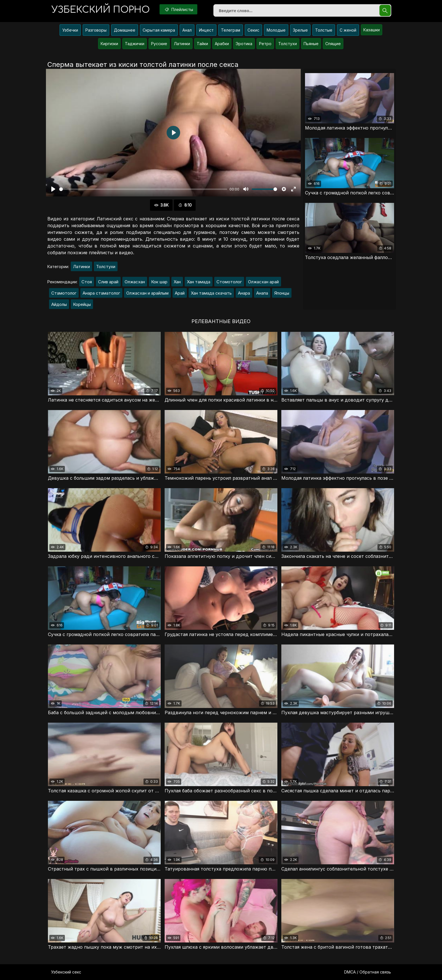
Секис (253, 30)
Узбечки (70, 30)
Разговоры (96, 30)
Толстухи (288, 44)
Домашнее (125, 30)
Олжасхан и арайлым (147, 293)
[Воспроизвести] (53, 189)
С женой (348, 30)
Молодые (276, 30)
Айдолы (59, 304)
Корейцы (82, 304)
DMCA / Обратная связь (368, 972)
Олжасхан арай (263, 282)
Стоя (87, 282)
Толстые (324, 30)
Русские (159, 44)
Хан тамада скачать (211, 293)
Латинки (182, 44)
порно (101, 10)
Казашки (372, 30)
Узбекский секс (66, 972)
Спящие (333, 44)
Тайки (202, 44)
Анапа (262, 293)
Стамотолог (64, 293)
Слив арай (108, 282)
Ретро (265, 44)
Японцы (282, 293)
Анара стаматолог (101, 293)
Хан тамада (199, 282)
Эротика (244, 44)
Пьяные (311, 44)
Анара (244, 293)
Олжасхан (135, 282)
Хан (177, 282)
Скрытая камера (159, 30)
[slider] (143, 189)
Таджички (135, 44)
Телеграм (231, 30)
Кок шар (159, 282)
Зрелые (300, 30)
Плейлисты (178, 9)
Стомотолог (229, 282)
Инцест (206, 30)
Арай (180, 293)
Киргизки (109, 44)
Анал (187, 30)
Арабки (222, 44)
